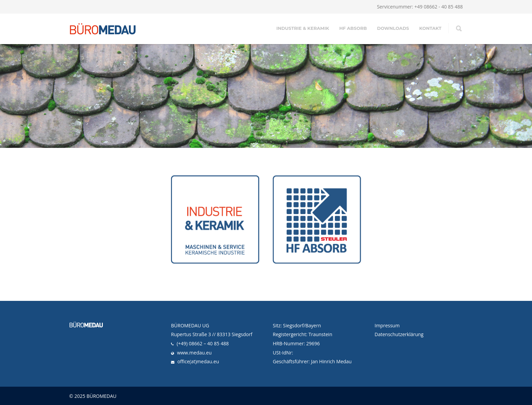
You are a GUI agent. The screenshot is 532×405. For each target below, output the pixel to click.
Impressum (387, 325)
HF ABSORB (353, 28)
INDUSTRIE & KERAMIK (303, 28)
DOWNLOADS (393, 28)
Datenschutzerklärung (399, 334)
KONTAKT (430, 28)
